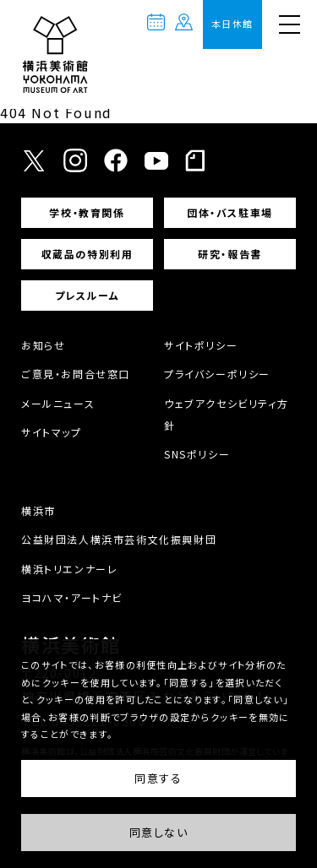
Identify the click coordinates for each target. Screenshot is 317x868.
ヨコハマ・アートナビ (72, 597)
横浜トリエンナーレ (69, 569)
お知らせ (43, 345)
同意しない (159, 833)
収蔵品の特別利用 (87, 254)
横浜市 (38, 510)
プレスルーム (87, 295)
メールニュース (58, 403)
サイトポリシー (201, 345)
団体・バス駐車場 (230, 212)
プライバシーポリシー (217, 374)
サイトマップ (52, 432)
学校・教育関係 (87, 212)
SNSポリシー (197, 454)
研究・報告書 (230, 254)
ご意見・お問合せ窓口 (76, 374)
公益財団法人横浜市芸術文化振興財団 (119, 539)
